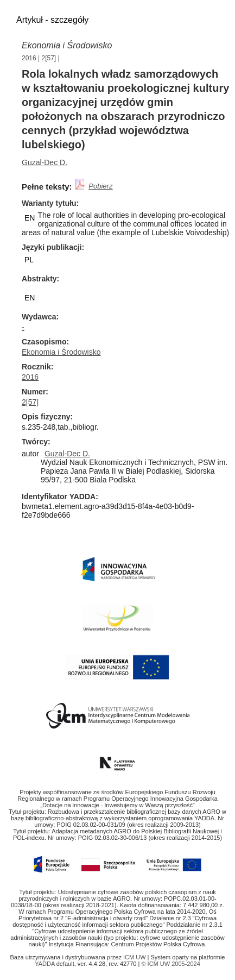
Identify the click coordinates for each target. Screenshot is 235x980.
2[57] (49, 58)
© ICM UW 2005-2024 (170, 964)
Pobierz (100, 186)
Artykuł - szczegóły (52, 20)
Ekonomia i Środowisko (61, 352)
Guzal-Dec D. (45, 162)
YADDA (46, 964)
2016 (29, 58)
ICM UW (135, 957)
